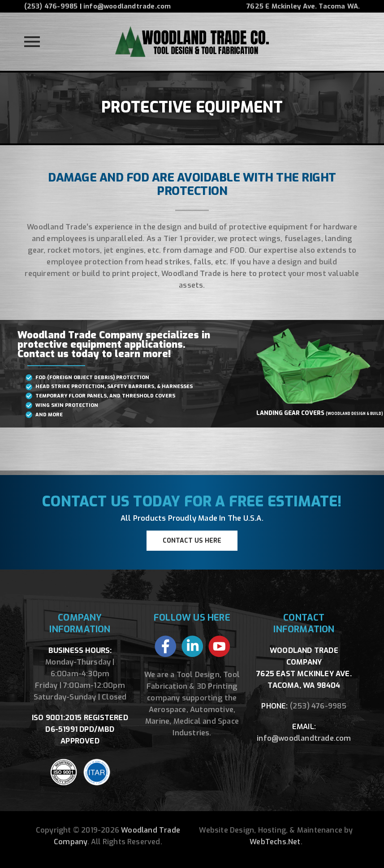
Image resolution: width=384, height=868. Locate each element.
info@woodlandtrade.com (127, 6)
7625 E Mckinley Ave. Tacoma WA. (303, 6)
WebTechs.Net (275, 842)
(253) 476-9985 (51, 6)
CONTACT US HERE (192, 541)
